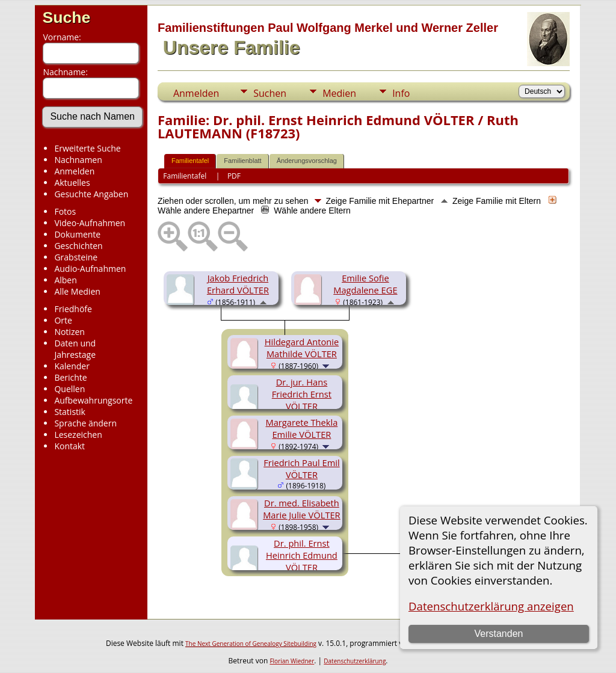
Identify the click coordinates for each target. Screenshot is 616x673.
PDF (234, 176)
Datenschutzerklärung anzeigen (491, 606)
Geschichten (78, 246)
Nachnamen (78, 160)
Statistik (70, 412)
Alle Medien (77, 291)
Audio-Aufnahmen (90, 269)
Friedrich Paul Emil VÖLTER (302, 469)
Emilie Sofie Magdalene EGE (365, 284)
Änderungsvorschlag (307, 161)
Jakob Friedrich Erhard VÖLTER (238, 284)
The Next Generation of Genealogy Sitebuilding (251, 644)
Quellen (69, 389)
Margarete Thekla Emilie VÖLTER (302, 428)
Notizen (69, 332)
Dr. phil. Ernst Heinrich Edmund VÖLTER (302, 555)
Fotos (65, 211)
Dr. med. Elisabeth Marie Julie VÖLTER (301, 509)
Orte (63, 320)
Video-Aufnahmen (90, 223)
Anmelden (74, 171)
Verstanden (499, 634)
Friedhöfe (73, 309)
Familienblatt (242, 161)
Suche (66, 17)
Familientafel (190, 161)
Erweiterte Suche (87, 148)
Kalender (72, 366)
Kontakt (69, 446)
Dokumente (77, 234)
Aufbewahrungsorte (93, 400)
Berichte (70, 377)
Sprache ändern (85, 423)
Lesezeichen (78, 435)
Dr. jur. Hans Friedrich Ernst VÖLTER (302, 394)
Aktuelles (72, 183)
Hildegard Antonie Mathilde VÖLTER (302, 348)
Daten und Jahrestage (75, 349)
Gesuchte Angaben (91, 194)
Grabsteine (76, 257)
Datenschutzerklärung (355, 661)
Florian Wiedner (292, 661)
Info (401, 93)
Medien (339, 93)
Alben (65, 280)
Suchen (270, 93)
